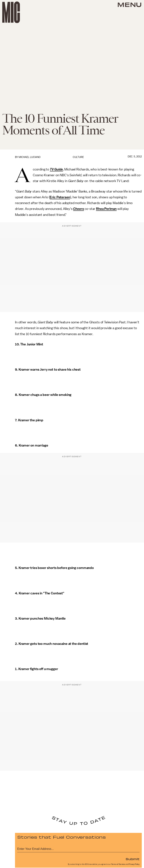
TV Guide (56, 169)
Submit (133, 859)
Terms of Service (118, 864)
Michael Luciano (30, 157)
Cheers (78, 209)
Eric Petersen (60, 197)
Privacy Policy (134, 864)
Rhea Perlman (106, 209)
